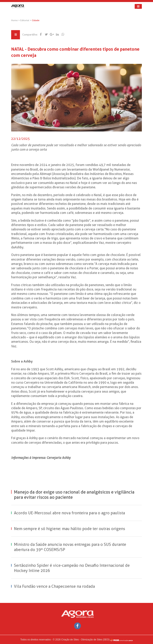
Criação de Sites (70, 639)
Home (15, 20)
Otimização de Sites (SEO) (95, 639)
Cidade (36, 20)
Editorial (25, 20)
